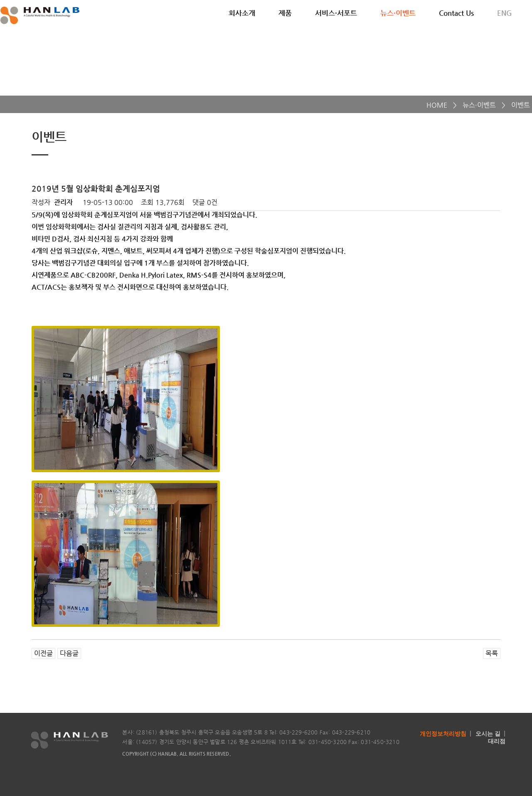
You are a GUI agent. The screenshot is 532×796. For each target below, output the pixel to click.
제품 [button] (285, 13)
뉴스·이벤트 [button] (398, 13)
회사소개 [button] (242, 13)
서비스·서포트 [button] (336, 13)
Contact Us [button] (456, 13)
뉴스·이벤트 (479, 105)
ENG (505, 13)
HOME (437, 105)
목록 (492, 653)
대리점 (497, 741)
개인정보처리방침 (443, 734)
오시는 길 (488, 734)
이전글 (43, 653)
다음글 (69, 653)
